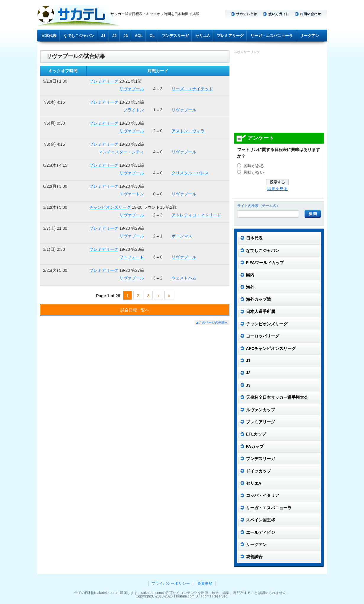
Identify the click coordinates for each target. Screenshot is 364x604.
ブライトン (134, 110)
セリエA (203, 36)
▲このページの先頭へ (212, 322)
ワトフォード (132, 257)
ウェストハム (184, 278)
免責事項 (205, 583)
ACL (139, 36)
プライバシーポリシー (171, 583)
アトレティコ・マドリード (196, 215)
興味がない (254, 172)
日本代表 (49, 36)
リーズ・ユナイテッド (192, 89)
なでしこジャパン (79, 36)
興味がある (254, 166)
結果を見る (277, 189)
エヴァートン (132, 194)
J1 (103, 36)
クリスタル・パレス (190, 173)
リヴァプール (132, 89)
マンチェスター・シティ (121, 152)
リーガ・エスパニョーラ (272, 36)
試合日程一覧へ (135, 310)
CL (152, 36)
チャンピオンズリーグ (110, 207)
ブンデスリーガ (175, 36)
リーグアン (309, 36)
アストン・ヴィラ (188, 131)
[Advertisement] (278, 93)
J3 (126, 36)
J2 (114, 36)
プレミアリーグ (230, 36)
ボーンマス (182, 236)
